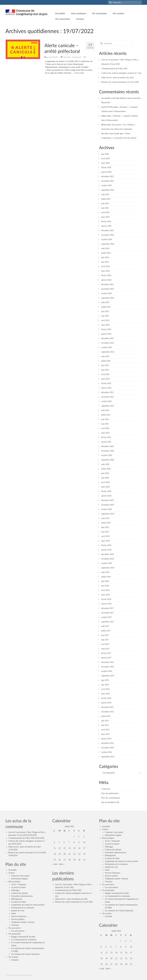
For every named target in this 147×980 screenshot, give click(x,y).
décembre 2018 (107, 554)
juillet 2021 (106, 415)
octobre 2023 (107, 293)
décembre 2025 (107, 176)
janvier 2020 (106, 496)
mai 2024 (105, 262)
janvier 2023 (106, 334)
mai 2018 (105, 586)
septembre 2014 (108, 757)
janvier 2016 (106, 703)
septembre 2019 (108, 514)
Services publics (18, 919)
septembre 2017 (108, 622)
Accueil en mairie (19, 887)
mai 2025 (105, 208)
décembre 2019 (107, 500)
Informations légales (20, 879)
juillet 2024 (106, 253)
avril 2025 (105, 212)
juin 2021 (105, 419)
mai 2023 (105, 316)
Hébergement (17, 899)
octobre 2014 (107, 752)
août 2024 (105, 248)
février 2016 (106, 698)
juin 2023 (105, 311)
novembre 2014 (108, 748)
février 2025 (106, 221)
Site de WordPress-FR (110, 802)
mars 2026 (106, 163)
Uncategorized (76, 57)
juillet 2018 (106, 577)
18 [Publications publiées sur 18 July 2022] (55, 854)
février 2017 (106, 653)
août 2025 (105, 194)
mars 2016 (106, 694)
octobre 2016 (107, 671)
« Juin (55, 864)
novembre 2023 (108, 289)
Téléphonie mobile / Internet (23, 922)
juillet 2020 (106, 469)
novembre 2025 (108, 181)
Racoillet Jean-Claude (110, 134)
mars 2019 (106, 541)
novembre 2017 (108, 613)
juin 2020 (105, 473)
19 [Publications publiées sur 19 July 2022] (60, 854)
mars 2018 (106, 595)
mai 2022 (105, 370)
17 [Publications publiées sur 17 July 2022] (84, 848)
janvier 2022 (106, 388)
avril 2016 (105, 689)
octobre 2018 (107, 563)
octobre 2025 (107, 185)
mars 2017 (106, 649)
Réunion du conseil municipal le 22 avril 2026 (120, 82)
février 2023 (106, 329)
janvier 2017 (106, 658)
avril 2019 (105, 536)
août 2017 (105, 626)
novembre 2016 (108, 667)
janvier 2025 (106, 226)
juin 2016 (105, 680)
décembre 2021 (107, 392)
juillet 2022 (106, 361)
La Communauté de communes (24, 940)
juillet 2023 (106, 307)
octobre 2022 (107, 347)
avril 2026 (105, 158)
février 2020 (106, 491)
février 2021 (106, 437)
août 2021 (105, 410)
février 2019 (106, 545)
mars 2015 (106, 734)
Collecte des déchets (20, 893)
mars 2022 (106, 379)
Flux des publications (110, 793)
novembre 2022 (108, 343)
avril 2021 (105, 428)
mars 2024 (106, 271)
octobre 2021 (107, 401)
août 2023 (105, 302)
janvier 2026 (106, 172)
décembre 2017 (107, 608)
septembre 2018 (108, 568)
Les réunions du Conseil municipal (25, 954)
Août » (61, 864)
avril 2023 (105, 320)
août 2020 (105, 464)
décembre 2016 (107, 662)
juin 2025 (105, 203)
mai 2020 (105, 478)
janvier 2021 (106, 442)
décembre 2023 (107, 284)
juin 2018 (105, 581)
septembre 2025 (108, 190)
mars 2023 (106, 325)
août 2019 (105, 518)
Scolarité (15, 960)
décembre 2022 (107, 338)
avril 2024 (105, 266)
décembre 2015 (107, 707)
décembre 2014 (107, 743)
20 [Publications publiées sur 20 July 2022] (65, 854)
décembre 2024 (107, 230)
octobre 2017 (107, 617)
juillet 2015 (106, 716)
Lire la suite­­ (79, 73)
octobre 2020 (107, 455)
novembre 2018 (108, 559)
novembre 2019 (108, 505)
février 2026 (106, 167)
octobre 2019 (107, 509)
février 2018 (106, 599)
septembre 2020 (108, 460)
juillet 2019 (106, 523)
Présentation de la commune (23, 908)
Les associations (18, 931)
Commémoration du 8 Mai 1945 (114, 69)
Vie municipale (15, 934)
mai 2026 (105, 154)
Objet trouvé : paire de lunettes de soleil (117, 78)
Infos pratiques (14, 882)
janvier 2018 (106, 604)
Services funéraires (19, 916)
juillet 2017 (106, 631)
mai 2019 (105, 532)
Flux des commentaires (111, 798)
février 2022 (106, 383)
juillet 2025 (106, 199)
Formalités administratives (22, 896)
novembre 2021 (108, 397)
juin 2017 (105, 635)
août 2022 (105, 356)
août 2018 (105, 572)
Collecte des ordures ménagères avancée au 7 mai (121, 73)
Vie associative (14, 928)
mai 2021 (105, 424)
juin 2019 (105, 527)
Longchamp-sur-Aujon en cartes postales (28, 905)
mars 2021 (106, 433)
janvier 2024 (106, 280)
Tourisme (15, 925)
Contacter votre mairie (20, 876)
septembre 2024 (108, 244)
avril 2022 (105, 374)
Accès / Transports (19, 884)
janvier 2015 (106, 739)
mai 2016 (105, 685)
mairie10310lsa (53, 57)
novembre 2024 (108, 235)
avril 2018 (105, 590)
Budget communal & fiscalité (23, 937)
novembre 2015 (108, 712)
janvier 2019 (106, 550)
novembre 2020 (108, 451)
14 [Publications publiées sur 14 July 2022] (70, 848)
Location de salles (19, 902)
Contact (12, 873)
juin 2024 (105, 257)
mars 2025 (106, 217)
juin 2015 (105, 721)
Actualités (13, 870)
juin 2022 (105, 365)
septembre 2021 (108, 406)
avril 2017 (105, 644)
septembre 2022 (108, 352)
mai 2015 (105, 725)
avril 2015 (105, 730)
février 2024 (106, 275)
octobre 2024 (107, 239)
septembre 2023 (108, 298)
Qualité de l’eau (18, 911)
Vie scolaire (13, 957)
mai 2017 (105, 640)
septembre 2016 (108, 676)
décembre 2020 (107, 446)
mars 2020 (106, 487)
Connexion (106, 789)
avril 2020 (105, 482)
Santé (14, 913)
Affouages (15, 890)
